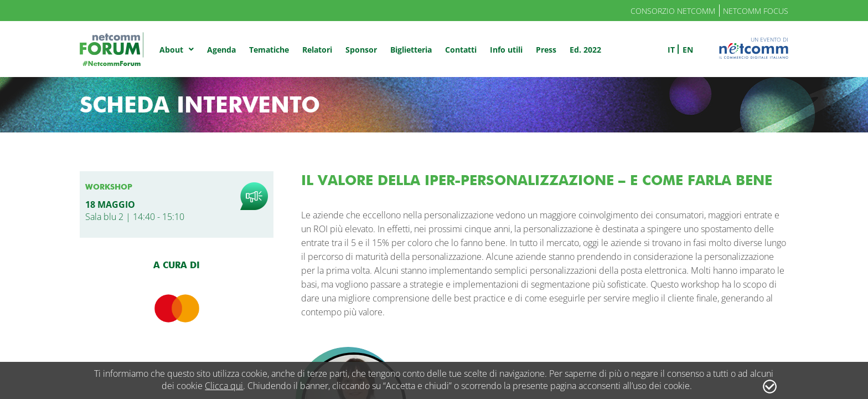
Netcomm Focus (756, 11)
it (671, 50)
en (688, 50)
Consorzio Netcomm (673, 11)
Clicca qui (224, 386)
